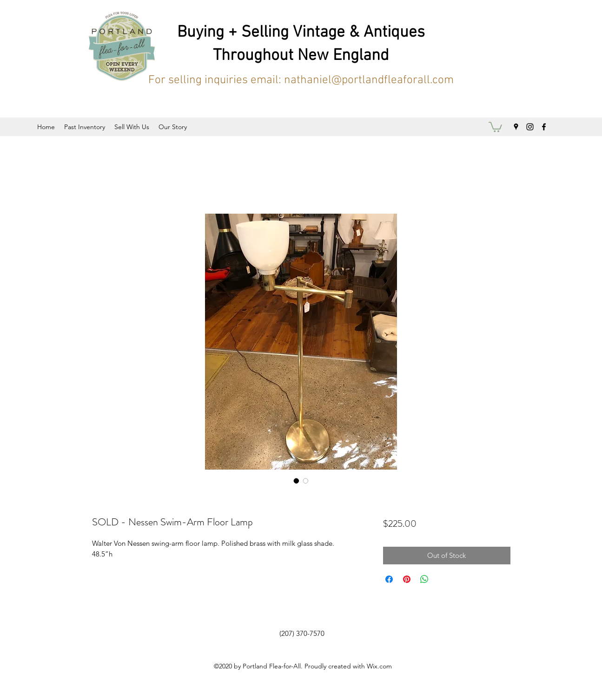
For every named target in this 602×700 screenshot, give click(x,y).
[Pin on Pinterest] (407, 579)
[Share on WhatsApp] (424, 579)
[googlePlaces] (516, 127)
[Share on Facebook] (389, 579)
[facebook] (544, 127)
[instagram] (530, 127)
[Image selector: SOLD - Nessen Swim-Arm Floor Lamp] (297, 481)
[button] (495, 126)
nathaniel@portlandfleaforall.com (369, 80)
